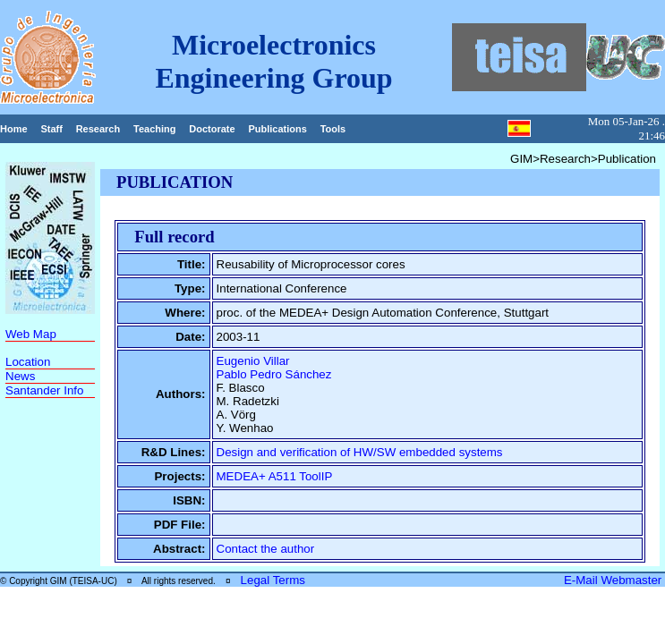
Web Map (31, 334)
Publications (277, 129)
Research (98, 129)
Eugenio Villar (253, 361)
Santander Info (44, 390)
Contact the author (266, 549)
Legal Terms (273, 580)
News (20, 376)
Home (14, 129)
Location (28, 362)
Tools (333, 129)
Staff (51, 129)
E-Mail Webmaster (614, 580)
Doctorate (212, 129)
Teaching (154, 129)
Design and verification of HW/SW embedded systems (360, 452)
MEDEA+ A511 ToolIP (275, 476)
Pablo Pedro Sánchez (274, 374)
